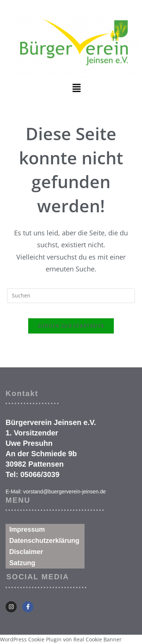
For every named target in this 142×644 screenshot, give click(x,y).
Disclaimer (26, 552)
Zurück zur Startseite (71, 326)
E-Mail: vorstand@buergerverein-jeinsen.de (56, 492)
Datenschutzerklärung (44, 541)
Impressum (27, 529)
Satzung (22, 563)
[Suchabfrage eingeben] (71, 296)
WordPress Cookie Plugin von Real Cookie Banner (61, 639)
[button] (76, 88)
